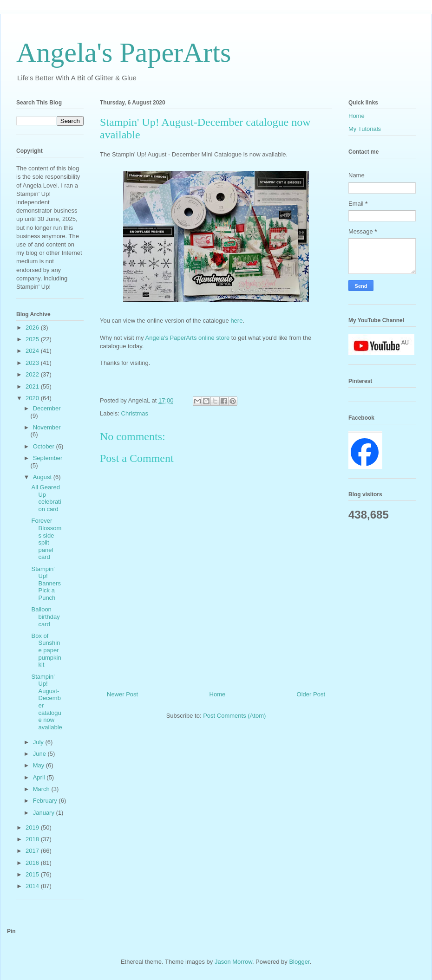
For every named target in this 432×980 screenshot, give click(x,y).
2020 (33, 398)
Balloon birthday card (45, 617)
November (47, 427)
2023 (33, 363)
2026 (33, 328)
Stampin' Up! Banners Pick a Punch (46, 583)
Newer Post (122, 694)
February (46, 801)
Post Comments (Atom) (234, 716)
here (236, 321)
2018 (33, 839)
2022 (33, 374)
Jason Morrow (233, 962)
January (45, 813)
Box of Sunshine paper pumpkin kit (46, 650)
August (43, 477)
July (39, 742)
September (48, 458)
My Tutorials (365, 129)
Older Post (311, 694)
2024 (33, 351)
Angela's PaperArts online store (188, 338)
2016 (33, 863)
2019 (33, 827)
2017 (33, 851)
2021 (33, 386)
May (39, 765)
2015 (33, 874)
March (42, 789)
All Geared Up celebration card (46, 498)
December (47, 408)
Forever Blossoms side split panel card (46, 539)
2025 (33, 339)
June (40, 754)
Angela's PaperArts (124, 52)
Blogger (299, 962)
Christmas (135, 413)
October (45, 446)
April (40, 777)
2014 (33, 886)
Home (218, 694)
